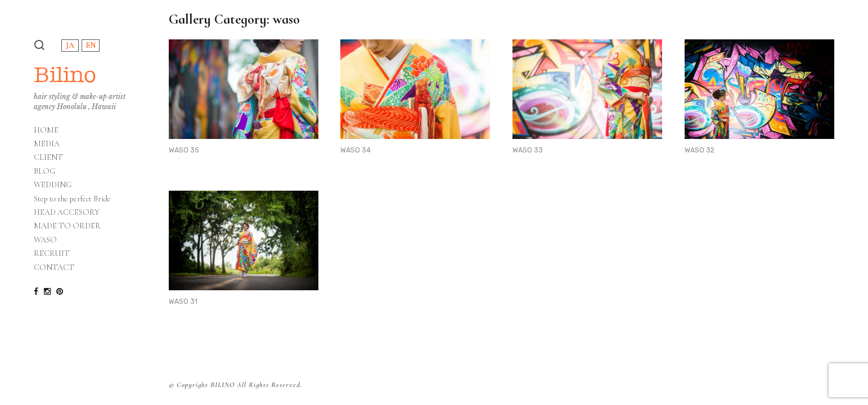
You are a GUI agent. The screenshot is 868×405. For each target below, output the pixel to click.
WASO (45, 240)
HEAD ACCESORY (67, 213)
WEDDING (53, 185)
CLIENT (48, 157)
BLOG (44, 172)
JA (70, 45)
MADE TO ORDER (67, 226)
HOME (46, 130)
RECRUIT (52, 254)
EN (91, 45)
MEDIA (47, 144)
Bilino (65, 75)
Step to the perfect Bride (72, 199)
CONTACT (54, 268)
